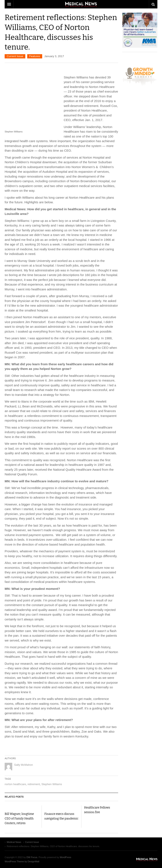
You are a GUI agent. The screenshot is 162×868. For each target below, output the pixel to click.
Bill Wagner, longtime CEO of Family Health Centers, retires (19, 819)
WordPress (65, 857)
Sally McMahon (24, 765)
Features (35, 56)
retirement (34, 784)
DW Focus (81, 4)
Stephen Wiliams (52, 784)
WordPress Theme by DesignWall (22, 861)
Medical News (147, 859)
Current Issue (15, 56)
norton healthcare (15, 784)
